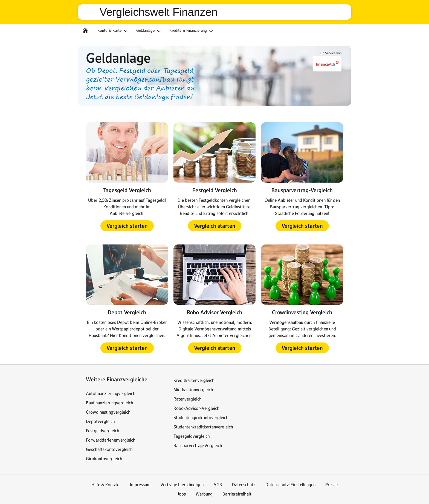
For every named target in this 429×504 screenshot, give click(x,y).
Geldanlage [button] (149, 31)
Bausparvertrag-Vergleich (198, 445)
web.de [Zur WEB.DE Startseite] (91, 12)
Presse (331, 485)
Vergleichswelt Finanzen (159, 12)
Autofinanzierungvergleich (111, 393)
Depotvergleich (100, 421)
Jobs (182, 494)
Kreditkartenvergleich (194, 380)
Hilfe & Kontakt (106, 485)
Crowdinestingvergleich (108, 412)
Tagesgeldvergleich (192, 436)
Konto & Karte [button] (113, 31)
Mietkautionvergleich (193, 390)
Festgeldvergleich (103, 431)
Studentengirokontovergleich (201, 417)
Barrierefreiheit (237, 494)
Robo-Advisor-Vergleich (196, 408)
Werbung (204, 494)
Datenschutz (244, 485)
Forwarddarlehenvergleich (111, 440)
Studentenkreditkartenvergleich (203, 427)
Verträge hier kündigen (182, 485)
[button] (127, 226)
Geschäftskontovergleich (109, 449)
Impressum (140, 485)
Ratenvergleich (188, 399)
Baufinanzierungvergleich (110, 403)
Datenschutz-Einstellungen (290, 485)
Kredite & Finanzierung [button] (192, 31)
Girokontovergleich (104, 459)
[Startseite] (85, 30)
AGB (218, 485)
